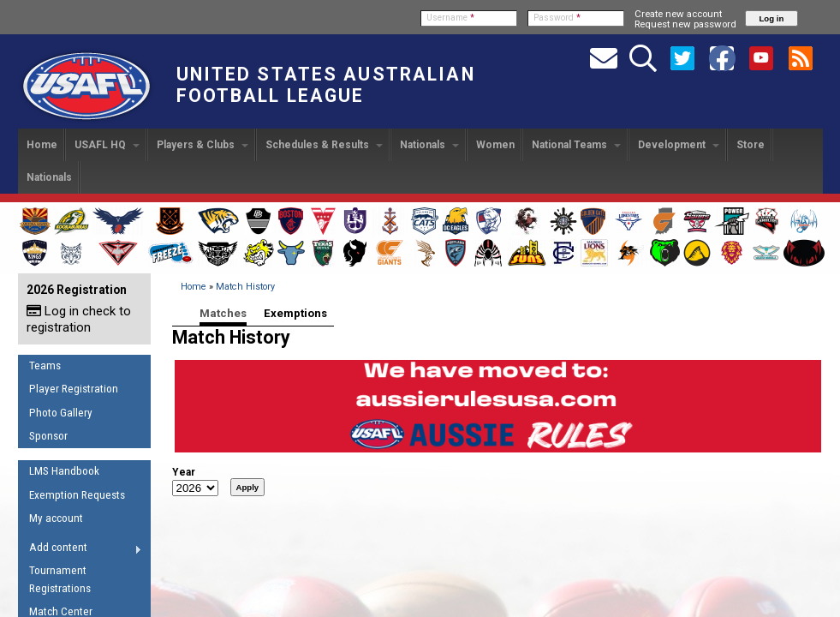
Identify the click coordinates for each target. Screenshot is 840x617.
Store (751, 145)
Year (184, 472)
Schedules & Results (324, 145)
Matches (223, 313)
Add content (80, 550)
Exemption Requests (77, 495)
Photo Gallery (61, 413)
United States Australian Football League (326, 85)
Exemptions (295, 313)
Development (679, 145)
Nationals (429, 145)
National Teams (576, 145)
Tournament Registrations (60, 579)
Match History (245, 287)
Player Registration (74, 389)
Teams (45, 365)
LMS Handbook (64, 471)
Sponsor (48, 436)
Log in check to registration (79, 319)
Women (495, 145)
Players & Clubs (203, 145)
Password (557, 18)
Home (42, 145)
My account (56, 518)
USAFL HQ (107, 145)
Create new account (678, 14)
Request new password (685, 24)
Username (450, 18)
